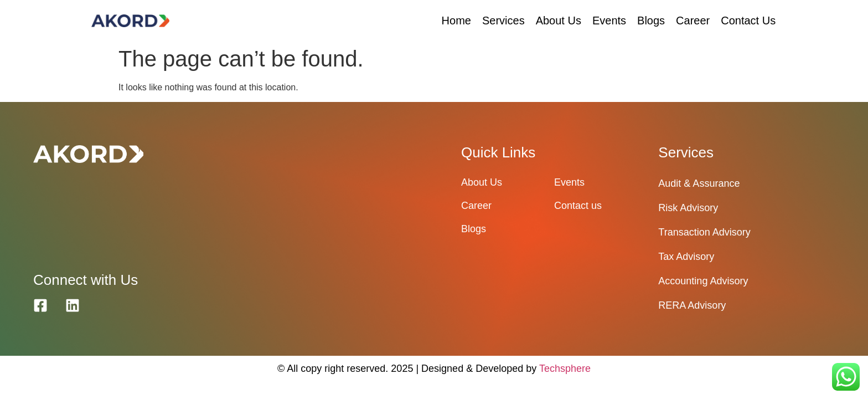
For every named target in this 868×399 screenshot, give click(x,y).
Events (609, 21)
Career (693, 21)
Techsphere (565, 369)
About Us (559, 21)
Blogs (651, 21)
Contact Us (748, 21)
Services (503, 21)
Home (456, 21)
